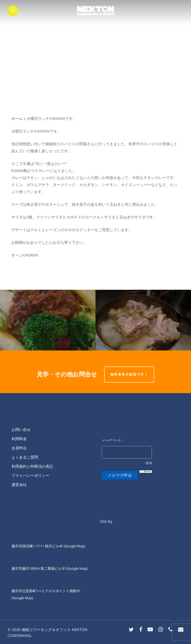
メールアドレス (112, 441)
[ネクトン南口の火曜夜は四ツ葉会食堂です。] (48, 320)
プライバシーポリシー (30, 475)
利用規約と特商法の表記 (32, 466)
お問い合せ (21, 429)
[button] (13, 11)
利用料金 (19, 439)
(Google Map (74, 546)
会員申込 (19, 448)
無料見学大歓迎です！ (129, 374)
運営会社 (19, 485)
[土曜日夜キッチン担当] (143, 320)
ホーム (17, 118)
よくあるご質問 (25, 457)
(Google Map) (77, 568)
